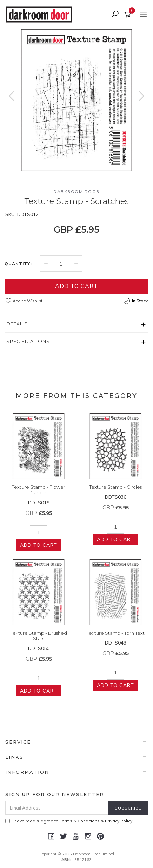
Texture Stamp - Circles (115, 487)
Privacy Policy (119, 821)
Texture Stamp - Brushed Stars (39, 636)
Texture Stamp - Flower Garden (39, 490)
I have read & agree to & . (69, 821)
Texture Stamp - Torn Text (116, 633)
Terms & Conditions (80, 821)
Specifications (28, 341)
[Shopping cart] (129, 15)
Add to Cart (76, 286)
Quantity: (18, 264)
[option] (76, 100)
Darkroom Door (76, 191)
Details (17, 324)
